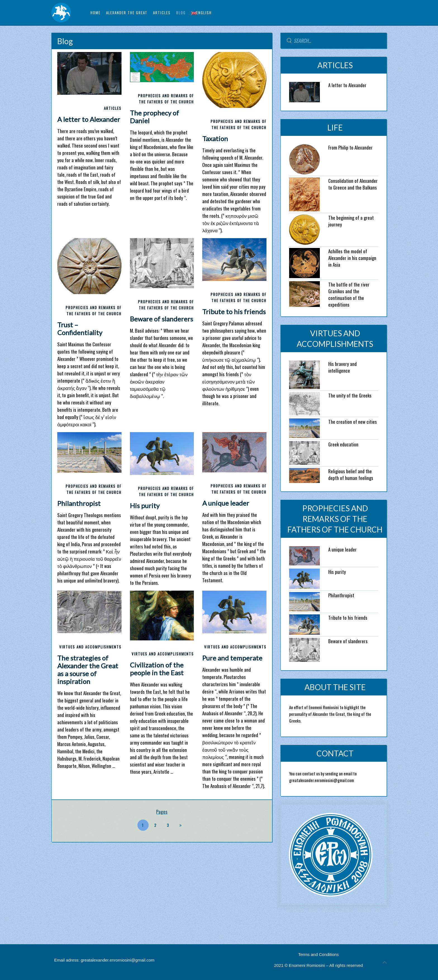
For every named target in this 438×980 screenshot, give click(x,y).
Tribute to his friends (234, 312)
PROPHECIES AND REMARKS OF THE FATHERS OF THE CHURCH (335, 519)
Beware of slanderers (161, 319)
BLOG (181, 13)
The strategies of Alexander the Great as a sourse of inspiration (88, 670)
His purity (145, 506)
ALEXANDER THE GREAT (127, 13)
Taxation (215, 139)
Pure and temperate (232, 658)
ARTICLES (162, 13)
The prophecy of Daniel (154, 117)
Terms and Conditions (319, 954)
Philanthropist (79, 503)
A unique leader (226, 503)
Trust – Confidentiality (80, 329)
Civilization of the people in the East (157, 669)
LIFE (335, 127)
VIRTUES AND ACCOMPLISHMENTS (90, 647)
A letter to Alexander (89, 119)
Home (96, 13)
